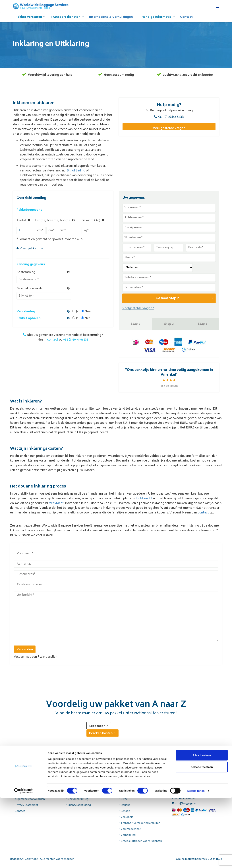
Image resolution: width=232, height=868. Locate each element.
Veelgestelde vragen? (138, 312)
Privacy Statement (26, 808)
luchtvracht (144, 502)
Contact (186, 19)
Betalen (126, 796)
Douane (126, 808)
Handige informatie (157, 19)
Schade (125, 814)
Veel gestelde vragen (169, 131)
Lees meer (99, 730)
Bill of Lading (76, 174)
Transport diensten (66, 19)
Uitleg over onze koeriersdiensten (89, 796)
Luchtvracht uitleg (79, 808)
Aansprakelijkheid (132, 790)
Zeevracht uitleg (78, 802)
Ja (75, 300)
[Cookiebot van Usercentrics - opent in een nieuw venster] (23, 861)
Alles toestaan (202, 825)
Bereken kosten (102, 737)
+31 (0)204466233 (169, 121)
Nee (86, 300)
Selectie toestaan (202, 837)
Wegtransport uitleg (81, 790)
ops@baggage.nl (184, 806)
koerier (208, 78)
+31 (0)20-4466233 (76, 329)
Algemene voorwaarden (30, 802)
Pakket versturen (29, 19)
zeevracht (190, 78)
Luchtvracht (172, 78)
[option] (169, 381)
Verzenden (25, 653)
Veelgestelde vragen (28, 796)
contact (53, 329)
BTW (124, 802)
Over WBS (21, 790)
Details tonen (196, 861)
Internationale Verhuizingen (111, 19)
